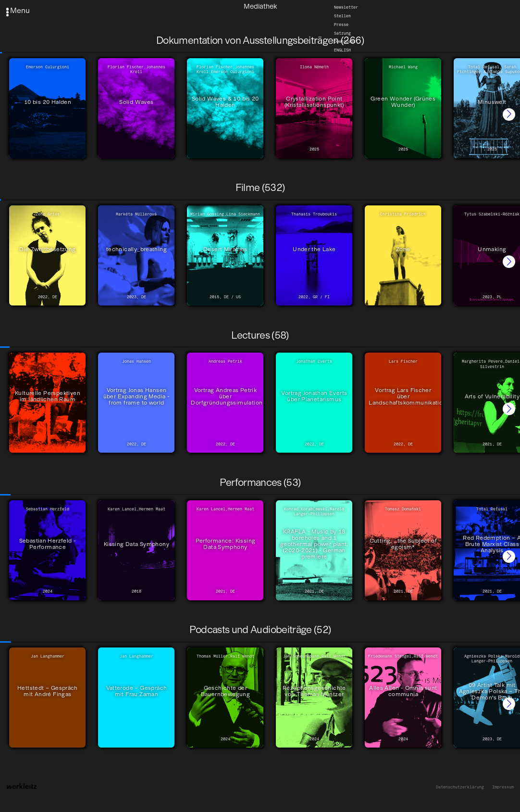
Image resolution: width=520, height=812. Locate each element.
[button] (509, 114)
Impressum (503, 787)
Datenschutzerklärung (460, 787)
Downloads (345, 41)
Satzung (342, 33)
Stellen (342, 16)
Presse (341, 25)
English (342, 50)
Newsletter (346, 7)
